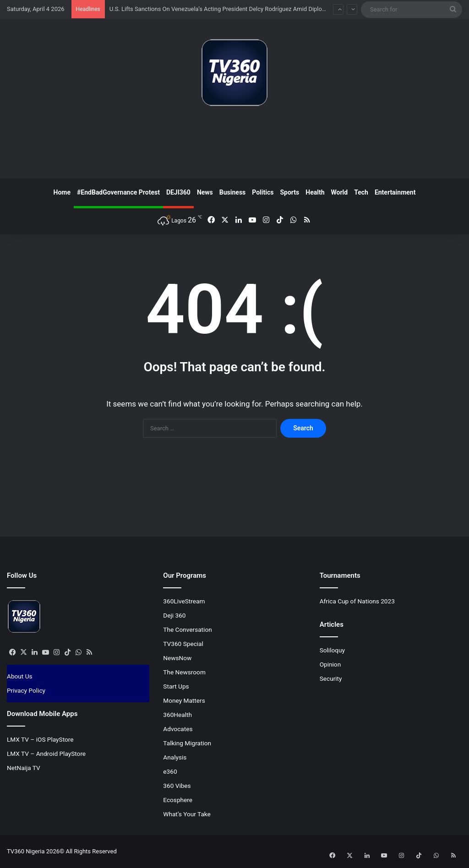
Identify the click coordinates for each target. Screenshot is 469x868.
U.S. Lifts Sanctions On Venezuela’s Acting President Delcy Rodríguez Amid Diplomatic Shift (230, 9)
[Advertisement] (234, 146)
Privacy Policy (26, 690)
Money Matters (184, 700)
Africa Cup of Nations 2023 (357, 601)
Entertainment (395, 192)
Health (315, 192)
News (205, 192)
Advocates (178, 729)
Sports (289, 192)
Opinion (330, 664)
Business (232, 192)
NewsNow (177, 658)
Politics (263, 192)
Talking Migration (187, 743)
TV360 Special (183, 644)
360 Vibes (177, 786)
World (339, 192)
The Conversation (187, 629)
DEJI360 (178, 192)
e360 (170, 771)
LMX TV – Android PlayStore (46, 754)
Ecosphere (178, 800)
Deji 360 (174, 615)
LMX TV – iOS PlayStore (40, 739)
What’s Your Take (187, 814)
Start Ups (176, 686)
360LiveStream (184, 601)
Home (62, 192)
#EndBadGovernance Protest (118, 192)
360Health (177, 715)
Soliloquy (332, 650)
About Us (20, 676)
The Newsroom (184, 672)
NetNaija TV (24, 768)
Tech (361, 192)
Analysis (175, 757)
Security (331, 678)
